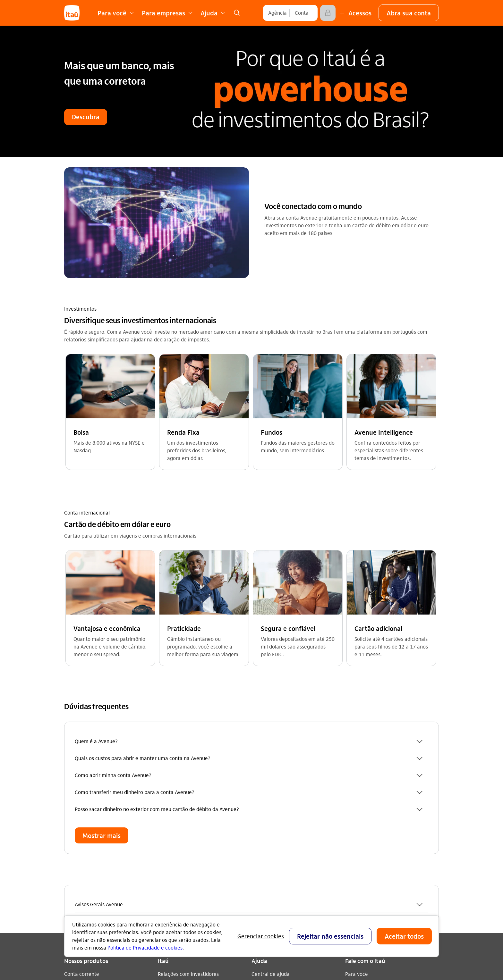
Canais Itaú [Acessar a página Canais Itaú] (264, 730)
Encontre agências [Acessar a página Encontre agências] (273, 740)
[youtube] (368, 807)
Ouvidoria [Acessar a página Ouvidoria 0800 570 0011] (356, 740)
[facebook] (384, 807)
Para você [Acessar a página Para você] (357, 720)
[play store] (368, 861)
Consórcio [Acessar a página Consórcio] (76, 751)
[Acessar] (328, 13)
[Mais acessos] (355, 13)
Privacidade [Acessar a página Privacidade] (171, 802)
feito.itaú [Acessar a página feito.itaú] (168, 730)
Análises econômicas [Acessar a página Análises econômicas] (182, 781)
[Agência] (277, 13)
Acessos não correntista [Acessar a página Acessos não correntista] (279, 761)
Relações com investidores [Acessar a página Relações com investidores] (188, 720)
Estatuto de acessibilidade (196, 822)
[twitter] (399, 807)
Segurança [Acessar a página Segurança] (264, 751)
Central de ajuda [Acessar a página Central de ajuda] (271, 720)
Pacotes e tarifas (271, 833)
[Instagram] (353, 807)
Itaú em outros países (375, 773)
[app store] (368, 842)
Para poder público (273, 813)
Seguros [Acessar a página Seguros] (73, 761)
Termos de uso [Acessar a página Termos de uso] (175, 792)
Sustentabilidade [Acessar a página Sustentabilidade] (177, 761)
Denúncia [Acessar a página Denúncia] (356, 751)
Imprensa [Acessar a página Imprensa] (169, 751)
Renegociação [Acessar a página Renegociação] (80, 781)
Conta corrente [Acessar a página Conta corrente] (82, 720)
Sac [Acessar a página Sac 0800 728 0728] (349, 730)
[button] (409, 13)
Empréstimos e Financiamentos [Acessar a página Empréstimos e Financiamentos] (100, 740)
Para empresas (269, 803)
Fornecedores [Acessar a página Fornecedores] (174, 812)
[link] (237, 13)
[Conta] (302, 13)
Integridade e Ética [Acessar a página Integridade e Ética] (180, 771)
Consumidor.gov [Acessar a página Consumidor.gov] (270, 771)
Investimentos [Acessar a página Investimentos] (80, 771)
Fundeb (260, 823)
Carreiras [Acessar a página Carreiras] (168, 740)
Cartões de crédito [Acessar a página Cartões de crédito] (86, 730)
